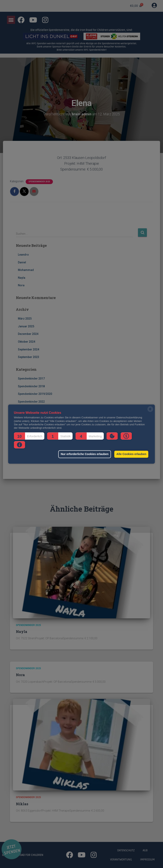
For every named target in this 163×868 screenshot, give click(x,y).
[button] (29, 436)
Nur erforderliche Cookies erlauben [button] (84, 454)
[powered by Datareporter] (150, 411)
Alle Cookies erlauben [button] (131, 454)
